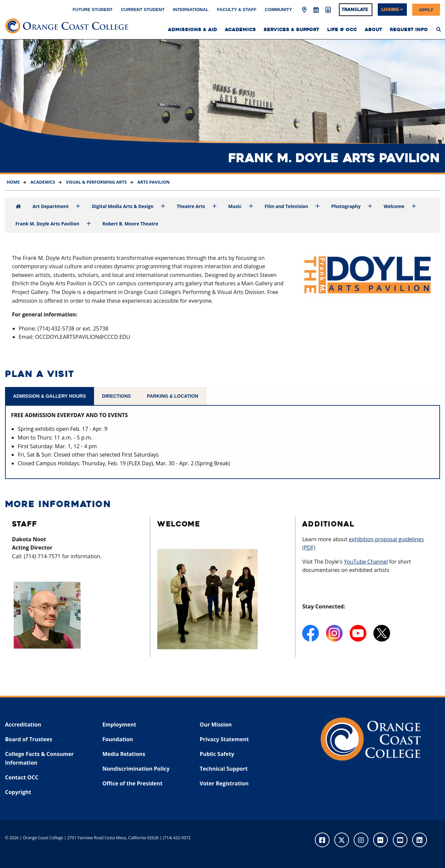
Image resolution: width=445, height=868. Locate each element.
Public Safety (217, 754)
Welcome (394, 206)
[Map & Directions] (304, 10)
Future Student (93, 10)
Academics (42, 182)
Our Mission (216, 725)
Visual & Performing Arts (96, 182)
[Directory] (328, 10)
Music (235, 206)
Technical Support (224, 769)
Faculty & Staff (237, 10)
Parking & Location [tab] (172, 396)
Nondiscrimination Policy (136, 769)
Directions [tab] (116, 396)
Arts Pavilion (153, 182)
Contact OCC (22, 777)
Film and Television (286, 206)
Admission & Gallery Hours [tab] (50, 396)
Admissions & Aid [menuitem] (193, 30)
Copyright (18, 792)
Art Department (51, 206)
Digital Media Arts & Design (123, 206)
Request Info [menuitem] (409, 30)
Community (279, 10)
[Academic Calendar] (316, 10)
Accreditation (23, 725)
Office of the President (132, 783)
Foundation (118, 739)
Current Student (143, 10)
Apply (426, 10)
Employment (119, 725)
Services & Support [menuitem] (291, 30)
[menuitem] (439, 29)
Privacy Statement (224, 739)
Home (13, 182)
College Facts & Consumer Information (39, 758)
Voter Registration (224, 783)
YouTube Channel (366, 562)
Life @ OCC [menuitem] (342, 30)
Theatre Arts (191, 206)
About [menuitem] (373, 30)
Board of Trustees (29, 739)
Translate (355, 10)
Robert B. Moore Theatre (130, 224)
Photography (346, 206)
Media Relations (124, 754)
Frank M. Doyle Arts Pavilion (47, 224)
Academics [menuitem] (240, 30)
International (191, 10)
